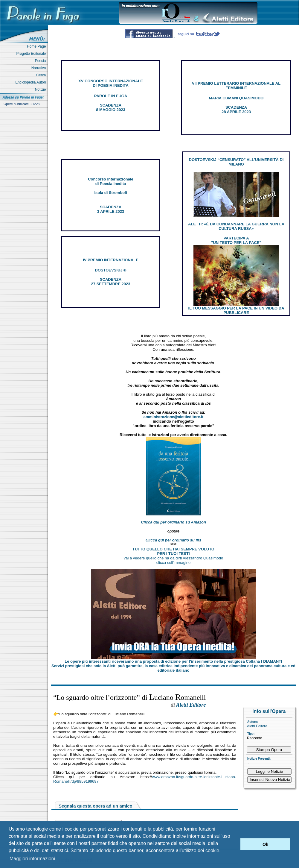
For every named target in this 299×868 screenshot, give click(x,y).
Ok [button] (265, 844)
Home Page (37, 46)
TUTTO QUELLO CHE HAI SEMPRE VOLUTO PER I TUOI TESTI (173, 551)
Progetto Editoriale (32, 54)
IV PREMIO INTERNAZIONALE (111, 260)
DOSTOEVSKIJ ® (110, 270)
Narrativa (40, 68)
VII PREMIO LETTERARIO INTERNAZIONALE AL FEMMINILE (236, 86)
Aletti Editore (257, 726)
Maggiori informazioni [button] (32, 859)
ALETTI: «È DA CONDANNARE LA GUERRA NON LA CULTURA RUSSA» (236, 226)
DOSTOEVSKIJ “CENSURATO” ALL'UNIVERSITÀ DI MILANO (236, 162)
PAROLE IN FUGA (111, 96)
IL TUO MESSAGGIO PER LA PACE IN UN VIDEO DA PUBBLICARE (236, 310)
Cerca (42, 75)
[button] (234, 844)
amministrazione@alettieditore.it (174, 417)
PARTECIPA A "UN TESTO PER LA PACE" (236, 240)
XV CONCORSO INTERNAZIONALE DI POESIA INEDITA (111, 83)
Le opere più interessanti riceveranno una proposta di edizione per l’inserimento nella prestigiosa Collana (173, 661)
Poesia (41, 61)
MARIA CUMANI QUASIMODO (236, 98)
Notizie (41, 89)
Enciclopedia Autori (32, 82)
